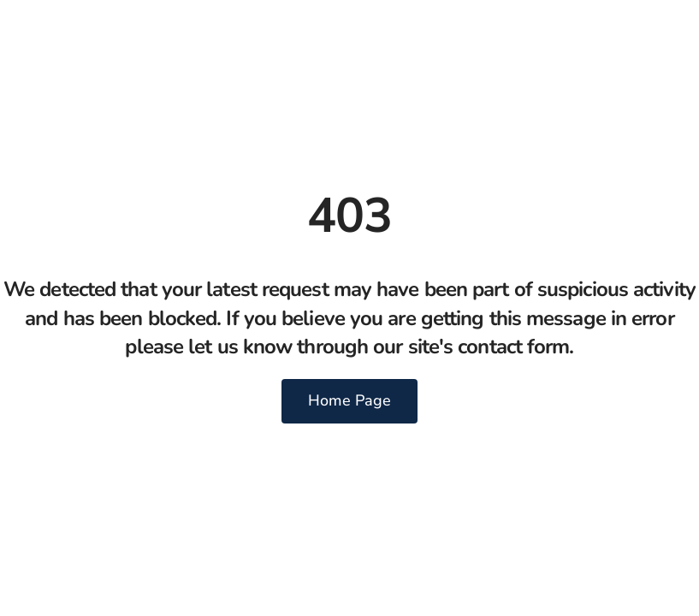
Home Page (349, 400)
